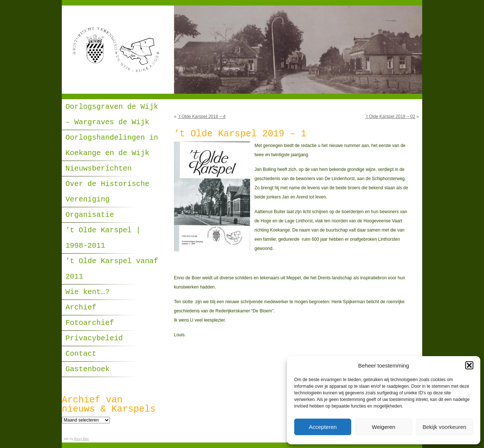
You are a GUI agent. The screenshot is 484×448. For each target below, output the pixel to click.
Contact (81, 354)
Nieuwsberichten (99, 169)
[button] (469, 365)
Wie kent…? (88, 292)
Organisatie (90, 215)
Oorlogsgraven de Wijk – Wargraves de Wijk (112, 114)
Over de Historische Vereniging (107, 192)
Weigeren (384, 427)
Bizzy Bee (82, 439)
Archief (81, 307)
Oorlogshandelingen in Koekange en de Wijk (112, 145)
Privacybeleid (94, 338)
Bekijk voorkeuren (444, 427)
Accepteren (323, 427)
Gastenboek (88, 369)
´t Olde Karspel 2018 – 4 (202, 117)
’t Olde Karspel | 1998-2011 (103, 238)
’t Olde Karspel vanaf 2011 (112, 269)
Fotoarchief (90, 323)
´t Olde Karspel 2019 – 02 (390, 117)
